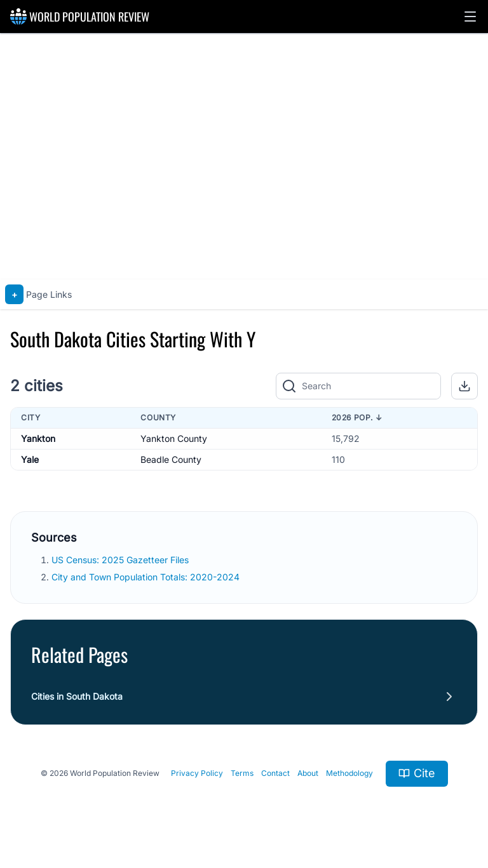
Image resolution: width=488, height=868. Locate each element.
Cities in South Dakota (77, 696)
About (308, 773)
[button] (470, 17)
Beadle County (171, 459)
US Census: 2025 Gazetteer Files (121, 560)
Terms (242, 773)
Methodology (349, 773)
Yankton (38, 438)
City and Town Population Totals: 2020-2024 (147, 577)
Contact (275, 773)
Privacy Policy (197, 773)
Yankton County (174, 438)
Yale (30, 459)
